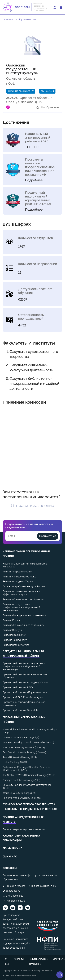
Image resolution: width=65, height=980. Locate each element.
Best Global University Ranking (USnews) (24, 752)
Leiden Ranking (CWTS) (15, 762)
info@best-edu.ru (16, 901)
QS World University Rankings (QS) (21, 737)
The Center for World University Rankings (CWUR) (29, 775)
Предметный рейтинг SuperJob (20, 710)
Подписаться (48, 536)
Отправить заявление (32, 505)
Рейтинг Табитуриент (15, 640)
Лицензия (47, 91)
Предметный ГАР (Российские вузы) (23, 697)
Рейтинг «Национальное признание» (23, 625)
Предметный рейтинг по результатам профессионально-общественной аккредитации (24, 666)
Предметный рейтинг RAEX (18, 687)
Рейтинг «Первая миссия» (17, 572)
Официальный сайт (21, 91)
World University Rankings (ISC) (19, 793)
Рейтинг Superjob (12, 630)
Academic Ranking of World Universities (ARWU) (28, 742)
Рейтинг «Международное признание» (24, 615)
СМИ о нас (10, 857)
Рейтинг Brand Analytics (16, 645)
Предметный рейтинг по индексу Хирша (25, 682)
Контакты (19, 959)
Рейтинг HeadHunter (14, 635)
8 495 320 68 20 (15, 896)
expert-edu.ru (13, 891)
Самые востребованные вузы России (24, 586)
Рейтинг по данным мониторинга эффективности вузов (21, 593)
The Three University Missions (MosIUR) (24, 747)
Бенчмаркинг (12, 848)
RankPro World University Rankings (22, 798)
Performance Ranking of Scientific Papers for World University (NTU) (27, 769)
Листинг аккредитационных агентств (24, 829)
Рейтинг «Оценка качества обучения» (23, 599)
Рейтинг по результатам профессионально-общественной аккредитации (21, 607)
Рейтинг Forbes (11, 620)
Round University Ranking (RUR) (20, 757)
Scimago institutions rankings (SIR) (21, 780)
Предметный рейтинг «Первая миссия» (25, 692)
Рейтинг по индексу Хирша (18, 581)
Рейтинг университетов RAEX (19, 577)
